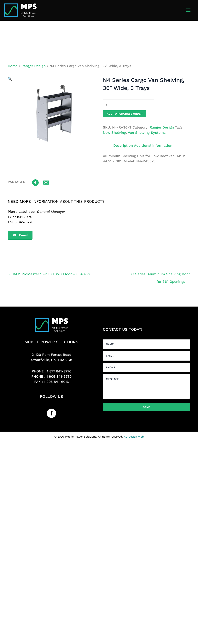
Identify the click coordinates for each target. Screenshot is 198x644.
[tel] (147, 367)
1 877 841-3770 (59, 371)
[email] (147, 356)
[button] (10, 79)
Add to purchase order (125, 114)
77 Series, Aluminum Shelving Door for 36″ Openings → (160, 275)
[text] (147, 344)
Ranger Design (34, 66)
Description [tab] (123, 145)
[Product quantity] (128, 105)
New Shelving (114, 132)
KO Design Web (134, 437)
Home (13, 66)
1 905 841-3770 (59, 376)
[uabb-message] (147, 387)
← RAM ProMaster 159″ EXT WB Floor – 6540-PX (49, 274)
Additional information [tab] (153, 145)
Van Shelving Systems (147, 132)
